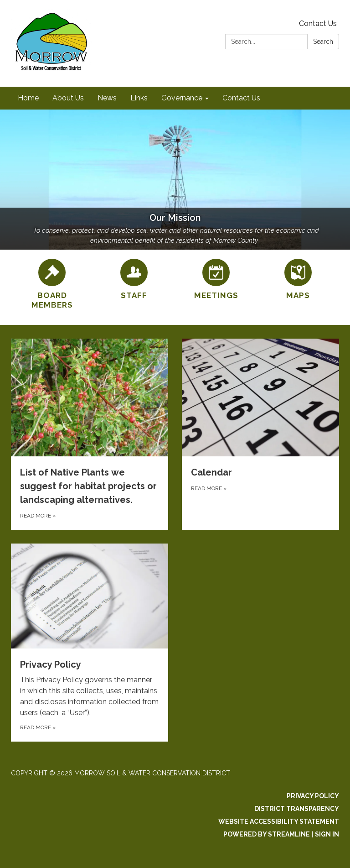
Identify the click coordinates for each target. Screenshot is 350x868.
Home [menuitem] (28, 98)
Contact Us (318, 24)
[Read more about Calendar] (260, 434)
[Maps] (298, 280)
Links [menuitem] (139, 98)
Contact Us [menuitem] (241, 98)
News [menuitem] (107, 98)
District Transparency (297, 809)
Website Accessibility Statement (279, 821)
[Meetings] (216, 280)
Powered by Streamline (267, 834)
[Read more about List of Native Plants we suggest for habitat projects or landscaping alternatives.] (90, 434)
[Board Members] (52, 285)
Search (323, 42)
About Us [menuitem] (68, 98)
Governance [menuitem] (182, 98)
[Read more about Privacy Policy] (90, 643)
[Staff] (134, 280)
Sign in (327, 834)
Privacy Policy (313, 796)
